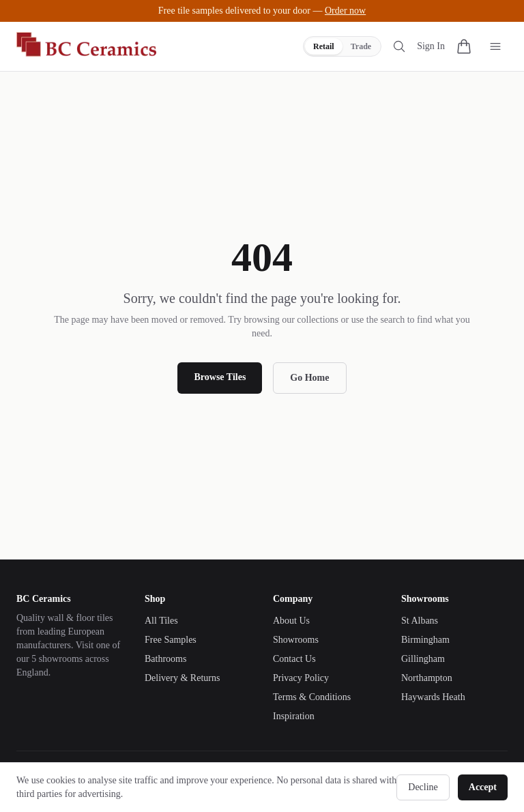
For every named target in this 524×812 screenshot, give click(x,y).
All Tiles (161, 621)
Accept (483, 787)
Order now (345, 11)
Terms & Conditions (312, 697)
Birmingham (425, 640)
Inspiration (294, 716)
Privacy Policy (301, 678)
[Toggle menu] (495, 46)
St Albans (420, 621)
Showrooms (296, 640)
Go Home (309, 378)
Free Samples (171, 640)
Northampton (427, 678)
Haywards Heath (433, 697)
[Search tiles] (399, 46)
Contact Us (294, 659)
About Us (291, 621)
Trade (361, 46)
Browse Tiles (220, 377)
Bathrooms (165, 659)
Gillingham (423, 659)
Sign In (431, 46)
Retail (324, 46)
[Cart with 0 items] (464, 46)
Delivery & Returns (182, 678)
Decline (423, 787)
